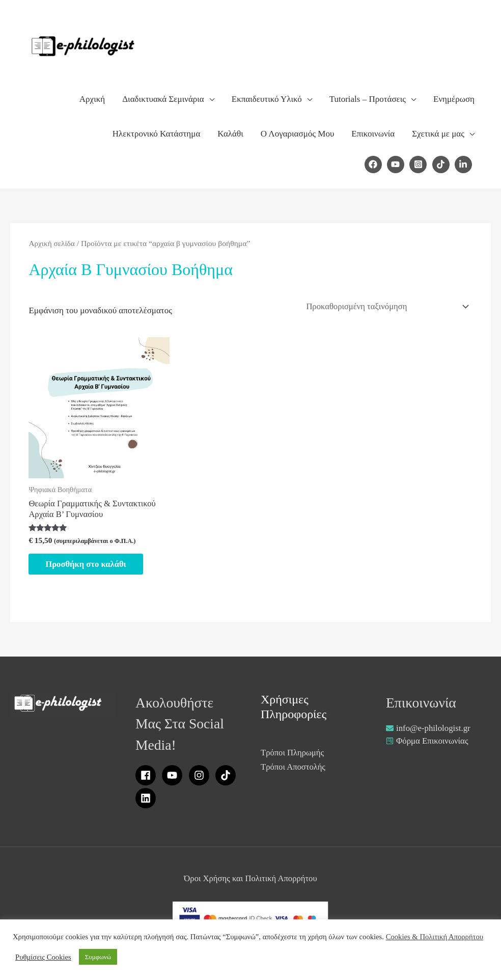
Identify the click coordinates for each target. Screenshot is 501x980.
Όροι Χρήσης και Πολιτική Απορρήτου (250, 880)
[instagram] (201, 777)
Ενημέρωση (454, 99)
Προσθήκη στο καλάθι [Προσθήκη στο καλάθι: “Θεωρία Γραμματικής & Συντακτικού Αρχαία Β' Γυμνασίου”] (90, 565)
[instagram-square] (420, 165)
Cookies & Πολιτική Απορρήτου (435, 937)
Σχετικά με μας (438, 134)
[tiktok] (442, 165)
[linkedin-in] (465, 165)
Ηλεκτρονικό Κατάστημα (156, 134)
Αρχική (92, 99)
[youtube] (397, 165)
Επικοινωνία (373, 134)
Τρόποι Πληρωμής (293, 755)
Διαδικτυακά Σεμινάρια (163, 99)
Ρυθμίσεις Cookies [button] (43, 957)
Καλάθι (230, 134)
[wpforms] (427, 743)
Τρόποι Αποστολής (294, 769)
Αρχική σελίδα (52, 243)
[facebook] (375, 165)
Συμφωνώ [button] (98, 957)
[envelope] (428, 730)
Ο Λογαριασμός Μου (298, 134)
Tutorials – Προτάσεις (368, 99)
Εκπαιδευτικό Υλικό (267, 99)
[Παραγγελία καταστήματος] (384, 307)
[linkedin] (147, 800)
